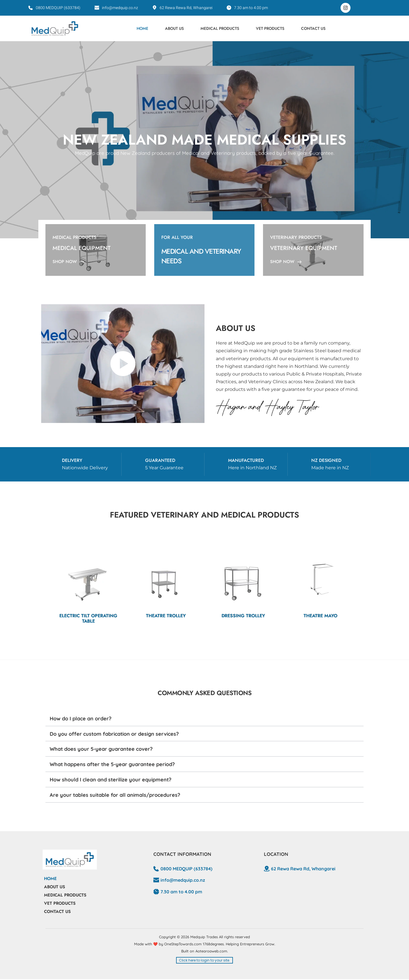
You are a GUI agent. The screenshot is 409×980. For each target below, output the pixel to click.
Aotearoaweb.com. (212, 952)
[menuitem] (142, 29)
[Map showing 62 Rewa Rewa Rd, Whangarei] (315, 894)
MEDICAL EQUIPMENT (82, 248)
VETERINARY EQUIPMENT (304, 248)
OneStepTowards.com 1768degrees (194, 945)
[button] (204, 720)
